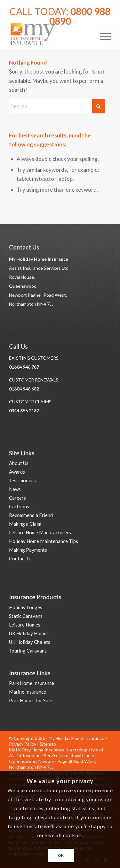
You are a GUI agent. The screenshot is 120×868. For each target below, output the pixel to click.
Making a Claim (25, 524)
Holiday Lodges (26, 607)
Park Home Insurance (32, 683)
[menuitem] (102, 36)
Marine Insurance (28, 692)
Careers (17, 498)
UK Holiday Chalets (30, 642)
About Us (19, 463)
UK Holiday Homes (29, 633)
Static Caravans (26, 616)
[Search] (57, 106)
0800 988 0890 (80, 16)
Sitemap (48, 744)
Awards (17, 472)
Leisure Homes (25, 625)
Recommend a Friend (31, 515)
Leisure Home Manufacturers (40, 532)
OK (61, 855)
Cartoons (19, 506)
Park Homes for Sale (31, 700)
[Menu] (102, 36)
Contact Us (21, 558)
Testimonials (22, 480)
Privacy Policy (23, 744)
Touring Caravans (28, 651)
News (15, 489)
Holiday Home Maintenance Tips (44, 541)
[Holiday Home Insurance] (50, 36)
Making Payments (28, 550)
